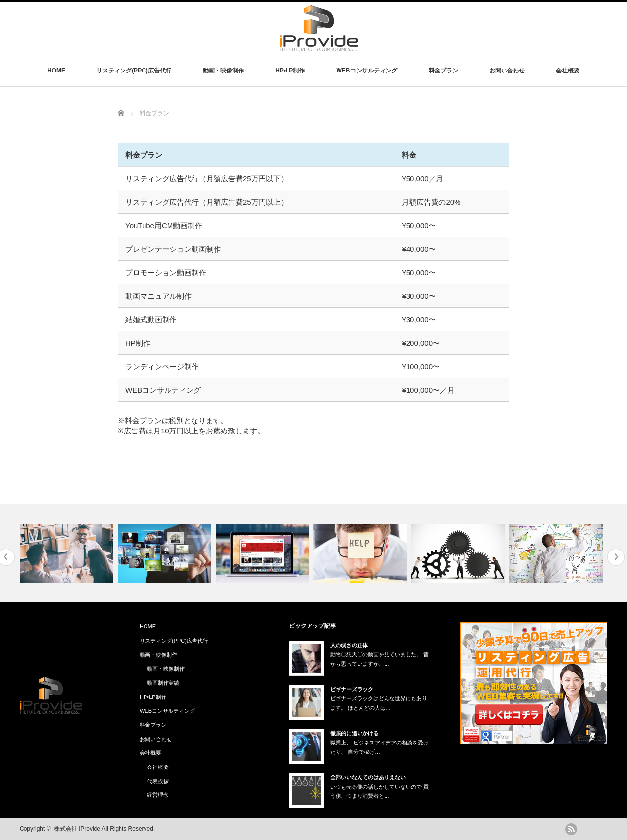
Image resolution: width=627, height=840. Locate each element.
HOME (56, 71)
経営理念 (158, 795)
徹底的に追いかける (354, 733)
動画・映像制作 (223, 71)
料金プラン (443, 71)
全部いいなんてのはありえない (368, 777)
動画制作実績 (163, 683)
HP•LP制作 (290, 71)
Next (616, 557)
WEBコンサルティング (367, 71)
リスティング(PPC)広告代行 (134, 71)
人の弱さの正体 (349, 645)
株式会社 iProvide (77, 829)
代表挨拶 (158, 781)
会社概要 (568, 71)
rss (571, 829)
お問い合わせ (507, 71)
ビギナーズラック (352, 689)
